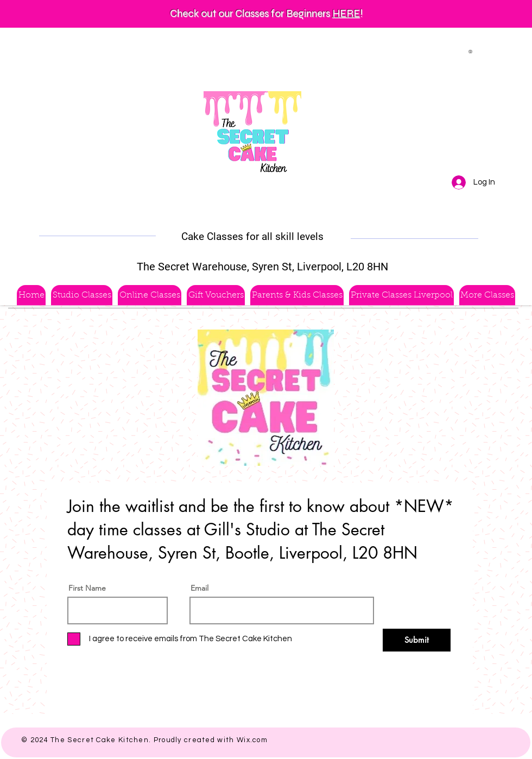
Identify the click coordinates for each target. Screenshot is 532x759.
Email (199, 588)
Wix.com (252, 740)
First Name (87, 588)
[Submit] (417, 640)
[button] (473, 51)
